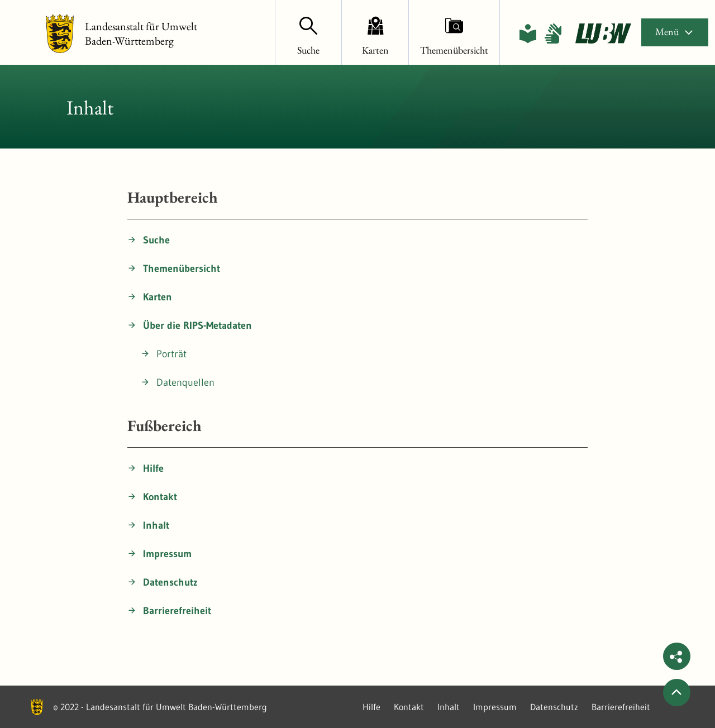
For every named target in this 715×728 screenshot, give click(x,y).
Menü (675, 32)
